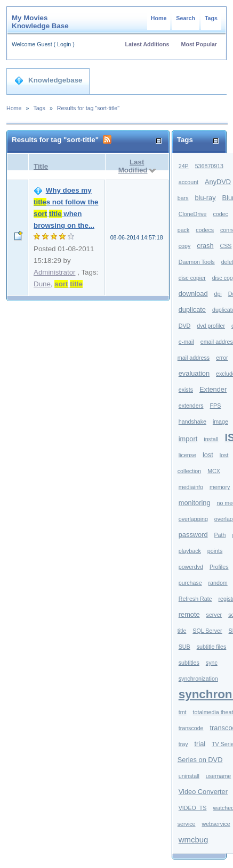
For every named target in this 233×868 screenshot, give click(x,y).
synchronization (198, 679)
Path (220, 535)
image (220, 421)
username (218, 776)
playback (190, 551)
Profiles (219, 567)
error (222, 358)
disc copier (192, 278)
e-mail (186, 342)
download (193, 294)
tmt (183, 712)
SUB (184, 647)
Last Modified (133, 166)
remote (189, 614)
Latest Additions (147, 44)
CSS (226, 246)
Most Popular (199, 44)
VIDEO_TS (193, 808)
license (187, 455)
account (188, 182)
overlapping (193, 519)
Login (64, 44)
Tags (211, 18)
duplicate (192, 309)
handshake (192, 421)
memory (220, 487)
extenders (191, 406)
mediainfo (191, 487)
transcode (191, 728)
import (188, 439)
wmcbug (194, 840)
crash (205, 246)
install (211, 439)
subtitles (189, 663)
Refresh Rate (195, 599)
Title (41, 166)
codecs (205, 230)
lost (208, 455)
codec (220, 214)
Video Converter (203, 792)
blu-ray (205, 198)
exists (186, 390)
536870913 (209, 166)
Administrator (55, 272)
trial (200, 744)
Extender (213, 389)
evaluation (194, 373)
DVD (185, 326)
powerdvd (191, 567)
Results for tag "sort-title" (88, 108)
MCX (214, 471)
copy (185, 246)
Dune (42, 284)
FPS (216, 406)
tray (183, 744)
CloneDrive (193, 214)
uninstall (189, 776)
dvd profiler (211, 326)
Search (186, 18)
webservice (216, 824)
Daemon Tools (197, 262)
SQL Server (207, 631)
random (218, 583)
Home (159, 18)
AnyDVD (218, 182)
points (215, 551)
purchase (190, 583)
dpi (218, 294)
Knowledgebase (48, 80)
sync (212, 663)
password (193, 535)
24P (184, 166)
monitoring (195, 503)
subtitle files (212, 647)
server (214, 615)
